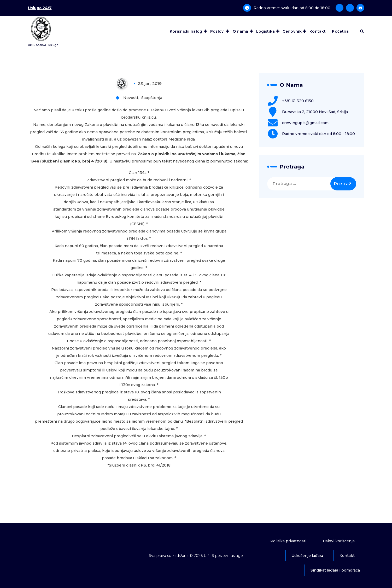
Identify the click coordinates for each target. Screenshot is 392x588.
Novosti (131, 98)
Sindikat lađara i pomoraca (335, 570)
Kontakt (318, 31)
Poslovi (218, 31)
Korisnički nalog (186, 31)
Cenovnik (292, 31)
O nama (241, 31)
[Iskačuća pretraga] (362, 31)
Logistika (266, 31)
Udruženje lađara (307, 556)
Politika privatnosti (288, 541)
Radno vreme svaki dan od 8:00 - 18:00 (318, 134)
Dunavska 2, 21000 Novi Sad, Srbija (315, 112)
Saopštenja (152, 98)
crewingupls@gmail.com (305, 123)
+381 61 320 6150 (298, 101)
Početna (340, 31)
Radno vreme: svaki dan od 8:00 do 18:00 (292, 8)
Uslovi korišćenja (339, 541)
